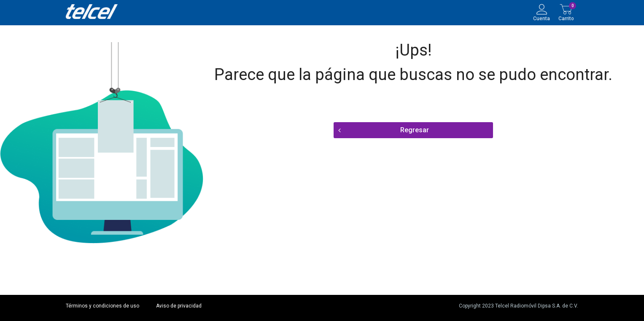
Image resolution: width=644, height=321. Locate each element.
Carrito (566, 18)
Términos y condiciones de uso (102, 306)
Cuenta (542, 18)
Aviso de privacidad (179, 306)
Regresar (415, 130)
